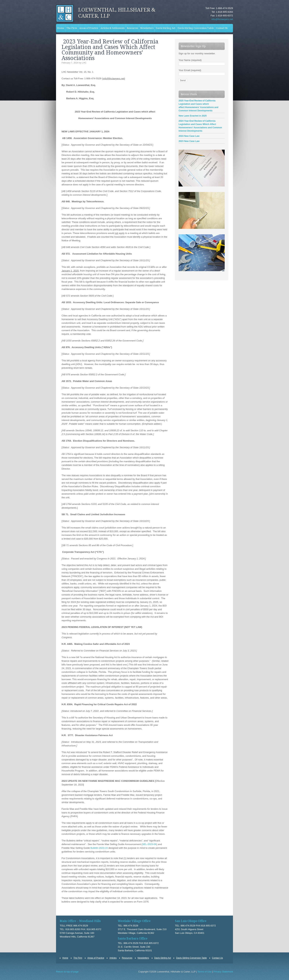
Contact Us (222, 28)
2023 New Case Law (189, 141)
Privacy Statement (223, 972)
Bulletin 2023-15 (99, 848)
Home (61, 28)
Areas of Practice (88, 28)
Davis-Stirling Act (166, 28)
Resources (132, 28)
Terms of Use (204, 972)
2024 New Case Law (189, 136)
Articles (113, 958)
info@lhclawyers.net (222, 19)
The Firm (71, 28)
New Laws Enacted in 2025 (193, 116)
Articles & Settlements (112, 28)
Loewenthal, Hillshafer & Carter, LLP (117, 13)
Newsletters (147, 28)
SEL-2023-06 (149, 844)
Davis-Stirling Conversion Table (195, 28)
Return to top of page (67, 972)
